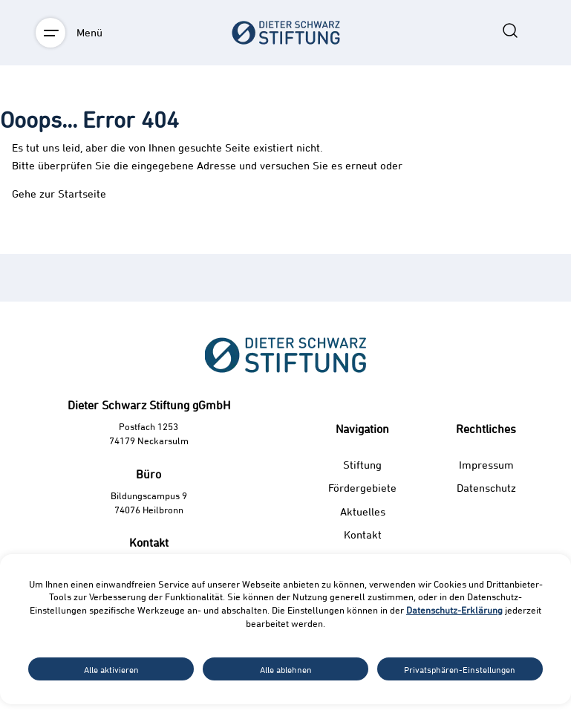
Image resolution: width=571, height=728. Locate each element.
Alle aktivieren (111, 669)
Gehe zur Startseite (59, 194)
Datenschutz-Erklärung (454, 610)
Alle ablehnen (286, 669)
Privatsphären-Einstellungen (460, 669)
